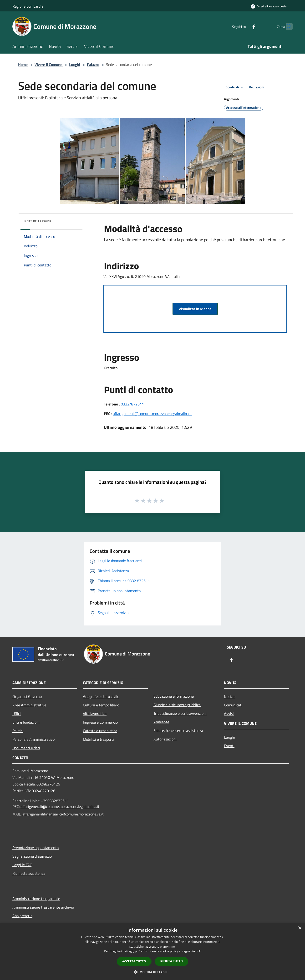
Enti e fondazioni (26, 722)
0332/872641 (132, 404)
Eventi (229, 746)
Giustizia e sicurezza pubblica (177, 705)
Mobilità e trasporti (98, 739)
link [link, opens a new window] (198, 951)
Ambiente (161, 722)
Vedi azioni (260, 87)
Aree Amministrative (29, 705)
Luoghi (75, 65)
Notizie (230, 696)
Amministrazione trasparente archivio (43, 907)
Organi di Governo (27, 696)
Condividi (235, 87)
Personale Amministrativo (33, 739)
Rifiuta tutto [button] (172, 961)
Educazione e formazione (174, 696)
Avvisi (229, 714)
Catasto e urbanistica (100, 731)
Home (23, 65)
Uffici (17, 714)
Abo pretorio (22, 916)
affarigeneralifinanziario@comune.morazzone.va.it (63, 814)
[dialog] (152, 952)
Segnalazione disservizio (32, 856)
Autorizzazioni (165, 739)
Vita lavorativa (95, 714)
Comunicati (233, 705)
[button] (152, 972)
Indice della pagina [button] (38, 221)
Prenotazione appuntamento (36, 848)
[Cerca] (287, 26)
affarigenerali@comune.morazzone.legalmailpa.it (152, 414)
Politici (18, 731)
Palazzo (93, 65)
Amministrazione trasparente (36, 899)
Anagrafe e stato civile (101, 696)
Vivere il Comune (49, 65)
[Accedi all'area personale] (269, 6)
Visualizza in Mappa (195, 309)
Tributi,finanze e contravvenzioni (180, 713)
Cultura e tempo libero (101, 705)
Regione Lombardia (28, 6)
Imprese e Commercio (100, 722)
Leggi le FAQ (22, 865)
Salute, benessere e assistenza (178, 730)
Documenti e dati (26, 748)
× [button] (300, 928)
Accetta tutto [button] (134, 961)
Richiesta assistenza (29, 873)
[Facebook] (244, 26)
